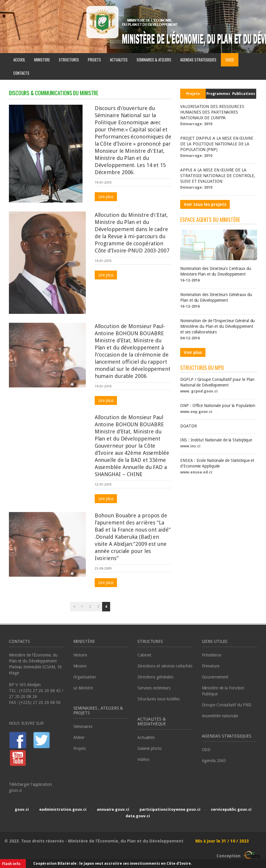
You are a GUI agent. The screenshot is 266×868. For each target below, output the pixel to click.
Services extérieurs (154, 688)
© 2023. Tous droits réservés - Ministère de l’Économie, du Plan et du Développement (95, 841)
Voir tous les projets (205, 204)
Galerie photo (150, 748)
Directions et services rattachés (165, 666)
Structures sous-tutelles (159, 699)
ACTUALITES (119, 60)
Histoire (80, 655)
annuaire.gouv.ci (113, 809)
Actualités (146, 737)
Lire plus (106, 197)
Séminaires (83, 726)
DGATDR (188, 426)
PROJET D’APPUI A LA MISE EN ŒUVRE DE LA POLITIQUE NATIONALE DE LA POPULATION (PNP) (217, 144)
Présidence (212, 655)
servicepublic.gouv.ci (231, 809)
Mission (80, 666)
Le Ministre (83, 688)
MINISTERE (42, 60)
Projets (193, 94)
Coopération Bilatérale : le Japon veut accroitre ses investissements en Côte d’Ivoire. (113, 864)
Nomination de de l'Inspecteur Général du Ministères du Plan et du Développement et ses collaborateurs (217, 326)
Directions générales (155, 677)
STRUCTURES (69, 60)
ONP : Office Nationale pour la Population (218, 406)
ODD (206, 750)
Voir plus (193, 352)
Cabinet (144, 655)
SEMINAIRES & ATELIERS (154, 60)
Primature (211, 666)
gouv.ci (22, 809)
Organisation (85, 677)
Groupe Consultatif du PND (227, 705)
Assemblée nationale (220, 716)
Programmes (218, 94)
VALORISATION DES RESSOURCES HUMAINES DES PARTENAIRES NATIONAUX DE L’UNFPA (212, 112)
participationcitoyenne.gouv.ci (170, 809)
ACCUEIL (19, 60)
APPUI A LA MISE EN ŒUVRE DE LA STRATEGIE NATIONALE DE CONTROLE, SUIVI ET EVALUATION (218, 176)
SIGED (230, 60)
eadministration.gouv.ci (63, 809)
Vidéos (143, 759)
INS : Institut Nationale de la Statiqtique (216, 440)
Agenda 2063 (214, 761)
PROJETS (94, 60)
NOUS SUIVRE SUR (26, 723)
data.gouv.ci (138, 816)
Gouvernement (215, 677)
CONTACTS (21, 73)
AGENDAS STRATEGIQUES (198, 60)
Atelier (79, 737)
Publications (244, 94)
